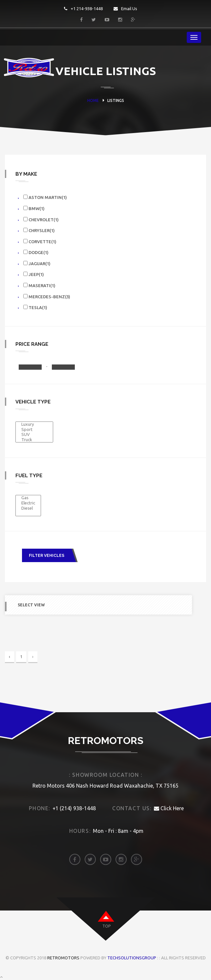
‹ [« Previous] (10, 657)
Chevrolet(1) (41, 219)
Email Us (125, 9)
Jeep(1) (34, 274)
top (106, 926)
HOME (93, 100)
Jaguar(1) (37, 263)
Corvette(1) (40, 241)
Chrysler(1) (39, 230)
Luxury (34, 424)
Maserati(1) (39, 285)
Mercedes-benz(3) (47, 296)
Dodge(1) (36, 252)
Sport (34, 430)
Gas (28, 498)
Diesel (28, 508)
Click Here (169, 808)
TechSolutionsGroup (132, 958)
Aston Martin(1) (45, 197)
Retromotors (63, 958)
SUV (34, 435)
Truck (34, 440)
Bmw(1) (34, 208)
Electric (28, 503)
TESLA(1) (35, 307)
